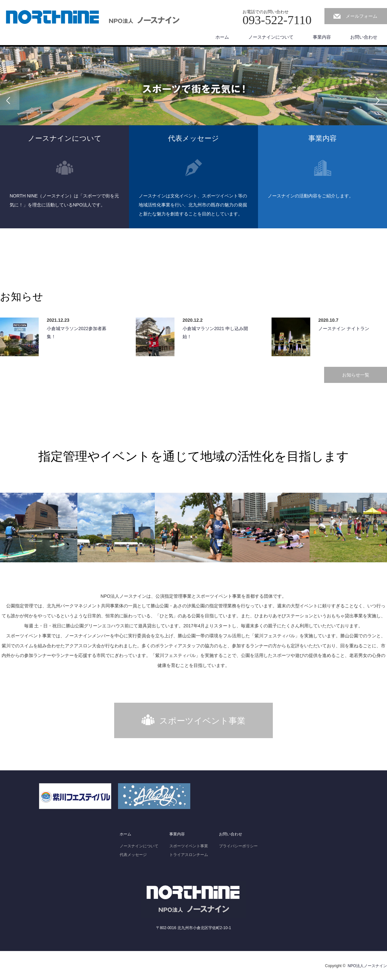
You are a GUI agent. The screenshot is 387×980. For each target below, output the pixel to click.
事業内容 (322, 37)
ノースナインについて (271, 37)
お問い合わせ (364, 37)
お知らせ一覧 (356, 375)
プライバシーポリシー (238, 846)
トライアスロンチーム (189, 855)
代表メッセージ (133, 855)
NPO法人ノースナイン (367, 966)
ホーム (222, 37)
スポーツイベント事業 (202, 721)
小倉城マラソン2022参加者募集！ (77, 333)
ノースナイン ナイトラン (344, 328)
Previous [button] (10, 100)
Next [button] (377, 100)
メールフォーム (362, 16)
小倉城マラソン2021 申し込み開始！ (215, 333)
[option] (193, 100)
